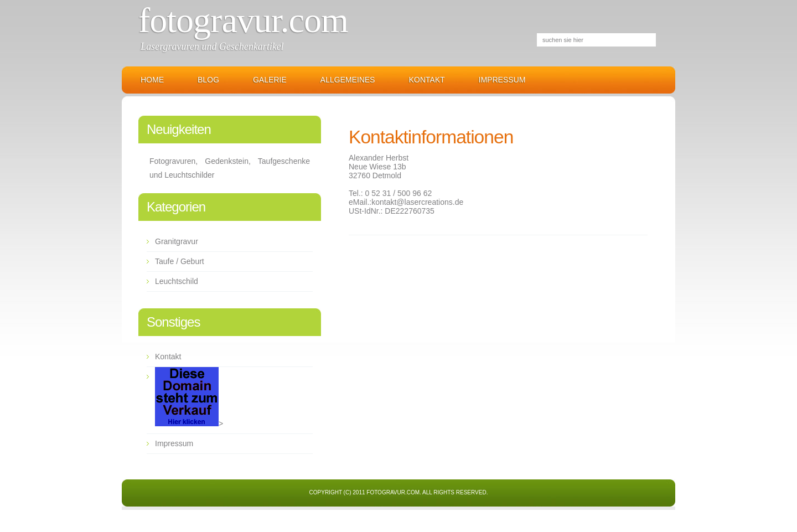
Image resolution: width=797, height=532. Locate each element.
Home (152, 80)
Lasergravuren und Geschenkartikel (212, 47)
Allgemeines (348, 80)
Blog (208, 80)
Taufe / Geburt (180, 261)
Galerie (270, 80)
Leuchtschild (177, 281)
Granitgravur (177, 241)
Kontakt (426, 80)
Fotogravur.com (243, 20)
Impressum (502, 80)
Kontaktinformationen (431, 137)
